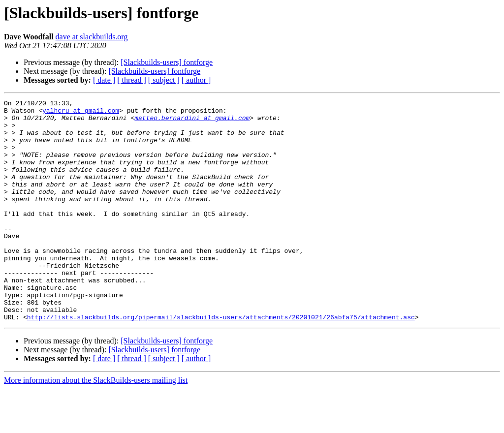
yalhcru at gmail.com (81, 113)
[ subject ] (164, 80)
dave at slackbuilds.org (92, 37)
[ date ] (104, 80)
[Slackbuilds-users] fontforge (167, 62)
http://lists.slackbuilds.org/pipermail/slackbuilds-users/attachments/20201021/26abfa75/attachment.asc (221, 361)
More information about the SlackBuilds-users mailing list (96, 424)
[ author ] (196, 80)
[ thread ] (132, 80)
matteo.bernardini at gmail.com (192, 122)
